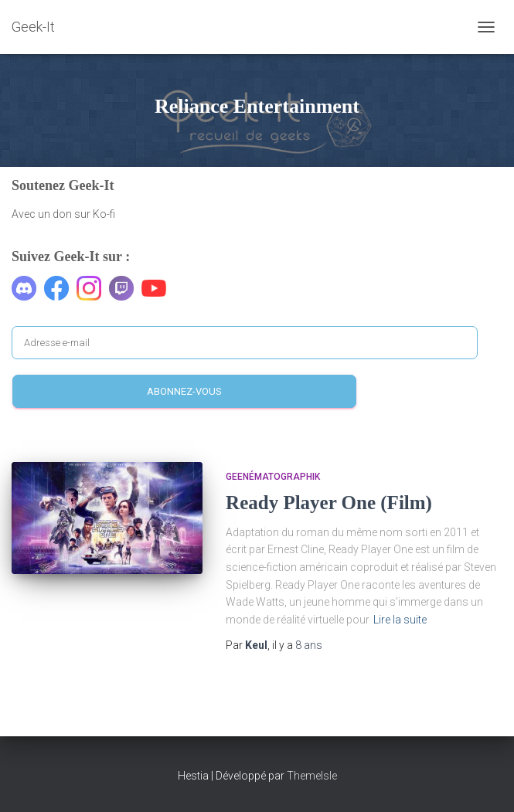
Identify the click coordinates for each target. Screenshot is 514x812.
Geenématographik (273, 477)
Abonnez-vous (184, 391)
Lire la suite (400, 620)
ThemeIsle (312, 776)
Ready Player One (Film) (329, 503)
